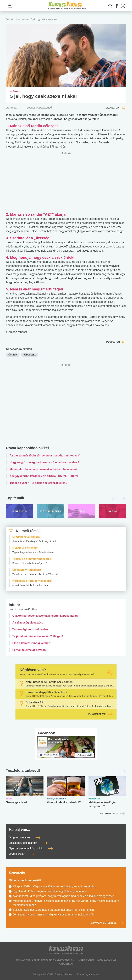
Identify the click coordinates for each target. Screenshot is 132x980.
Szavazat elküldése (107, 923)
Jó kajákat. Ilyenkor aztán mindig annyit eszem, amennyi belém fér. (54, 915)
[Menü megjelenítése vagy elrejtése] (11, 6)
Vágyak (25, 19)
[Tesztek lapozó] (66, 771)
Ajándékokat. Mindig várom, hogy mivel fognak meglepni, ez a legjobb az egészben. (64, 896)
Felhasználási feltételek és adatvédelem (45, 960)
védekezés (30, 355)
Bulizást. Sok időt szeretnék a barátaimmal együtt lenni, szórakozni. (54, 910)
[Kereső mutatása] (111, 6)
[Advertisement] (66, 405)
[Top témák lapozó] (66, 499)
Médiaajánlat (107, 960)
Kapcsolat (66, 964)
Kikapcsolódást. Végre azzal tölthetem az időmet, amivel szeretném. (54, 886)
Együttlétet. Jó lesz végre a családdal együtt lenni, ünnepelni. (50, 891)
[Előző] (113, 499)
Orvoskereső (22, 854)
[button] (117, 6)
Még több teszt (109, 813)
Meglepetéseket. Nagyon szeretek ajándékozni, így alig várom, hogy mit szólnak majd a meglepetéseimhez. (66, 903)
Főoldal (9, 19)
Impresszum (86, 960)
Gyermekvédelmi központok (31, 848)
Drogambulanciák (25, 837)
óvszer (13, 355)
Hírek (17, 19)
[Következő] (122, 499)
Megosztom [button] (116, 108)
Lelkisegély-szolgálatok (28, 843)
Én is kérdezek (100, 714)
